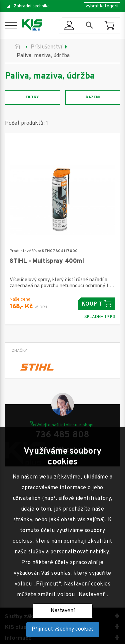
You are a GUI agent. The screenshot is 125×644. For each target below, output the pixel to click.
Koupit (96, 304)
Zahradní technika (32, 6)
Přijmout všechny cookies (63, 629)
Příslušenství (46, 47)
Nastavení (63, 611)
